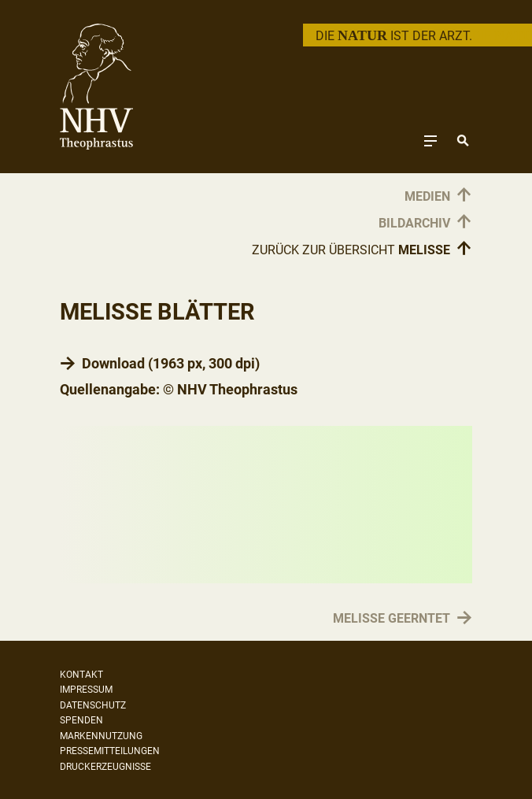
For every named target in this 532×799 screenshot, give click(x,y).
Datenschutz (93, 705)
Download (113, 363)
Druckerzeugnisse (105, 767)
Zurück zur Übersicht (362, 250)
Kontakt (81, 675)
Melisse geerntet (392, 619)
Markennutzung (101, 736)
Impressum (86, 690)
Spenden (81, 720)
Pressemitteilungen (110, 751)
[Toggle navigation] (430, 141)
